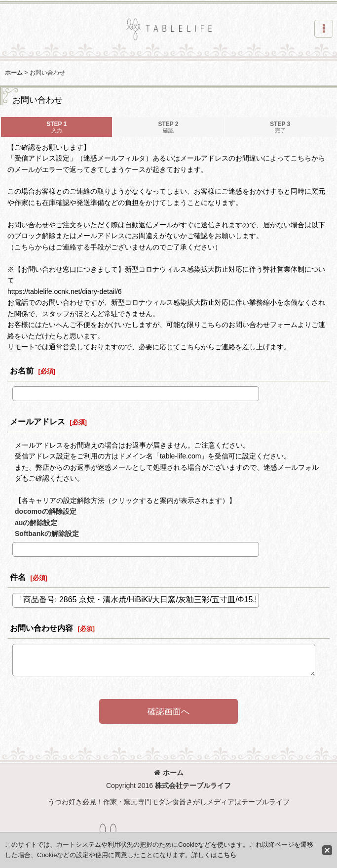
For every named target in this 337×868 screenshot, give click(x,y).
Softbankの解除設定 (47, 534)
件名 (18, 577)
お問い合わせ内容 (41, 628)
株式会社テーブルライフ (193, 785)
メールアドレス (37, 421)
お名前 (22, 371)
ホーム (169, 773)
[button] (324, 29)
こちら (227, 855)
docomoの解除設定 (46, 511)
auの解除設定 (36, 523)
